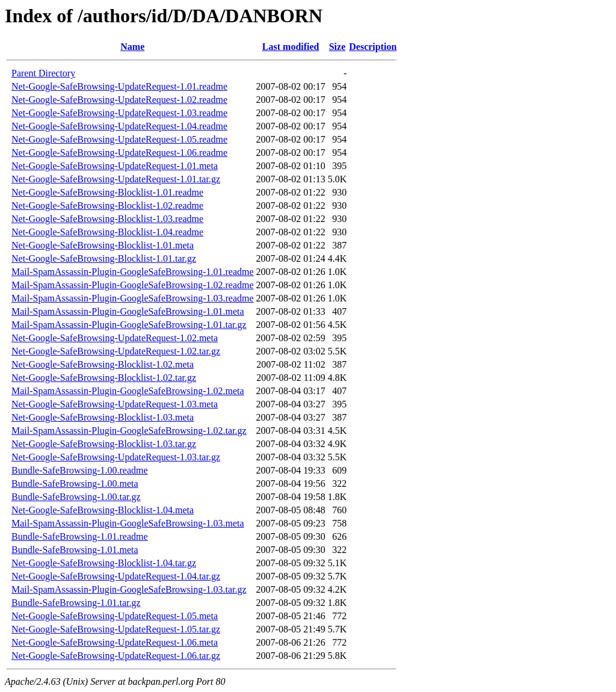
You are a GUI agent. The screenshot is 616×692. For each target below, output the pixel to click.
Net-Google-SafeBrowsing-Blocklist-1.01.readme (107, 192)
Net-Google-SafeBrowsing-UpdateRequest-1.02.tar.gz (116, 351)
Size (337, 47)
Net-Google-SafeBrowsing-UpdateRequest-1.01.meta (115, 166)
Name (132, 47)
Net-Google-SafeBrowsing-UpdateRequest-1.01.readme (119, 86)
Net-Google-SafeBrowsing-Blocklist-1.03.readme (107, 219)
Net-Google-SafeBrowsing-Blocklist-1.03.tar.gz (104, 444)
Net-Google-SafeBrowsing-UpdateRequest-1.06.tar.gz (116, 656)
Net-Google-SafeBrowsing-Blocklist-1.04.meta (103, 510)
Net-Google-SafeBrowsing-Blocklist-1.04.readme (107, 232)
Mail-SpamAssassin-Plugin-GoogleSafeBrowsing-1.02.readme (133, 285)
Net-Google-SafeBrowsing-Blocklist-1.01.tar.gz (104, 258)
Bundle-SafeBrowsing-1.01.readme (80, 536)
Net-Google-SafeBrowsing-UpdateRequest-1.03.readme (119, 113)
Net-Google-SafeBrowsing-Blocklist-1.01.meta (103, 245)
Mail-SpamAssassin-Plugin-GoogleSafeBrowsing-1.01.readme (133, 272)
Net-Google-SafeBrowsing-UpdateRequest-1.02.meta (115, 338)
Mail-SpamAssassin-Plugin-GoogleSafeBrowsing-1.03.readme (133, 298)
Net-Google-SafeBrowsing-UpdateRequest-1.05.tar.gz (116, 629)
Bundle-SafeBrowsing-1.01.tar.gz (76, 603)
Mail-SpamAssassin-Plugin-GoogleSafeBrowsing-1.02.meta (128, 391)
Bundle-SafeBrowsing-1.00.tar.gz (76, 497)
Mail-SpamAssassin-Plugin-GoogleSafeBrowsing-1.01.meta (128, 311)
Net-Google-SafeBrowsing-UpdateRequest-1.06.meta (115, 642)
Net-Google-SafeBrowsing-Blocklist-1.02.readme (107, 205)
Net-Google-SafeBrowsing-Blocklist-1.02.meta (103, 364)
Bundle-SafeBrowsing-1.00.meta (75, 483)
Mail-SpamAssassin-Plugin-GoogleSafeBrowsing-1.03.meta (128, 523)
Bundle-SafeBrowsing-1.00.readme (80, 470)
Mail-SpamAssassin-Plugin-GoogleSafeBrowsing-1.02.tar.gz (129, 431)
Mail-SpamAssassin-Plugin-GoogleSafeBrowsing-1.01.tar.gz (129, 325)
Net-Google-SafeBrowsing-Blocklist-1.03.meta (103, 417)
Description (373, 47)
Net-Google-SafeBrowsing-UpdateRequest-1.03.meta (115, 404)
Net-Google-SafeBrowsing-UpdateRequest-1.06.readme (119, 153)
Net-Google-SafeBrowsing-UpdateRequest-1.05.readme (119, 139)
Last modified (291, 47)
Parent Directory (43, 73)
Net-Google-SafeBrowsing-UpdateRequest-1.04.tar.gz (116, 576)
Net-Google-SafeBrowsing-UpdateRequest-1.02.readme (119, 100)
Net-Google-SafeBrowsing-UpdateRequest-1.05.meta (115, 616)
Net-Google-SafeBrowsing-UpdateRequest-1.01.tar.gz (116, 179)
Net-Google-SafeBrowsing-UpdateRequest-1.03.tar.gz (116, 457)
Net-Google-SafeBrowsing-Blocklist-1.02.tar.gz (104, 378)
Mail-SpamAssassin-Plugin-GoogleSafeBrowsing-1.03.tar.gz (129, 589)
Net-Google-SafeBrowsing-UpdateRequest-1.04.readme (119, 126)
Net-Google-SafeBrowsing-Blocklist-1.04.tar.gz (104, 563)
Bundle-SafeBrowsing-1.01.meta (75, 550)
